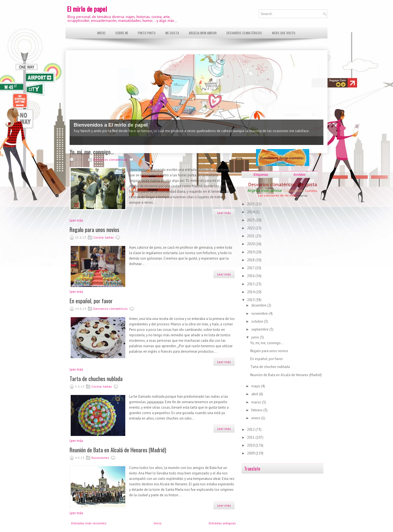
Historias (302, 196)
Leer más (224, 213)
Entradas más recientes (89, 523)
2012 (251, 430)
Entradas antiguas (222, 523)
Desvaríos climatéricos (244, 33)
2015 (251, 284)
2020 (251, 244)
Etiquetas (261, 175)
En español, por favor (91, 301)
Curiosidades (294, 191)
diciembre (259, 305)
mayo (256, 386)
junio (256, 337)
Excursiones (100, 458)
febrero (257, 410)
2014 (251, 292)
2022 (251, 228)
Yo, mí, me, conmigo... (92, 152)
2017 (251, 268)
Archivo (300, 175)
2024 (251, 212)
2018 (251, 260)
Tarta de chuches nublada (96, 379)
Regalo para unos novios (94, 230)
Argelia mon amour (203, 33)
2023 (251, 220)
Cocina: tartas (104, 237)
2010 (251, 445)
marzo (257, 402)
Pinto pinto (147, 33)
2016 (251, 276)
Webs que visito (284, 33)
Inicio (101, 33)
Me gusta (172, 33)
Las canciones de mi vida (277, 195)
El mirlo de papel (87, 9)
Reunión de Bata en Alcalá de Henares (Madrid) (118, 450)
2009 (251, 453)
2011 (251, 437)
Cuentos (311, 191)
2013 (251, 300)
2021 (251, 236)
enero (256, 418)
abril (255, 394)
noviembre (260, 313)
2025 (251, 204)
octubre (258, 321)
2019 (251, 252)
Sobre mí (122, 33)
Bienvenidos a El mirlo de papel (111, 125)
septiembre (260, 329)
